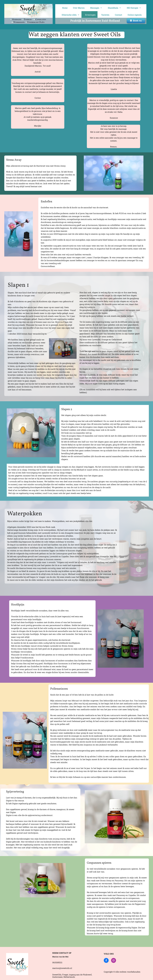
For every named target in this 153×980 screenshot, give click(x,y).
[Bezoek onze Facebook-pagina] (106, 960)
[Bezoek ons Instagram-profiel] (114, 960)
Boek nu (136, 21)
